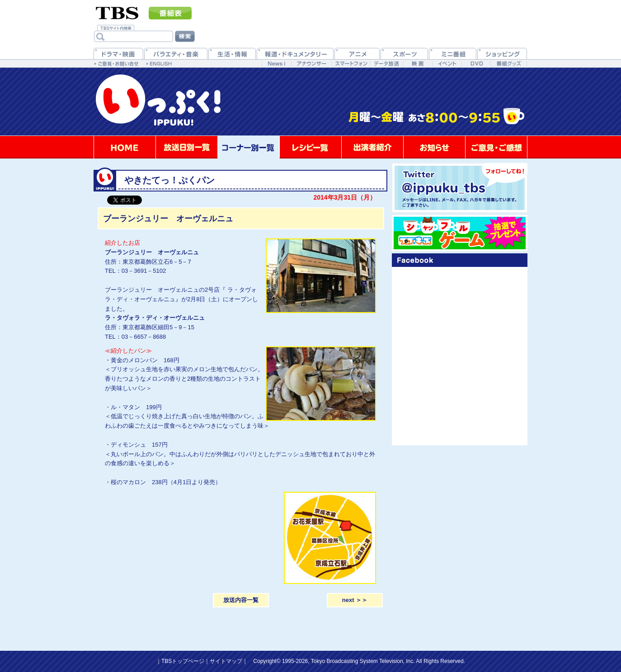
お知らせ (434, 147)
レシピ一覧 (310, 147)
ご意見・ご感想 (496, 147)
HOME (125, 147)
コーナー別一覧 (249, 147)
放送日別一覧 (187, 147)
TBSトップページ (183, 661)
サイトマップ (226, 661)
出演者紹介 (372, 147)
